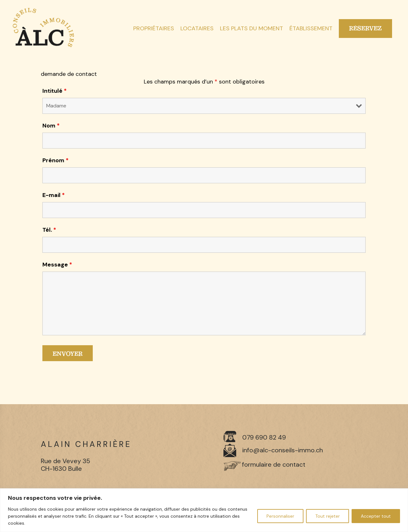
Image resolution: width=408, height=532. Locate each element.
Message (57, 265)
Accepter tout (376, 516)
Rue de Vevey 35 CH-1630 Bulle (66, 465)
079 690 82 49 (264, 437)
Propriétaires (154, 29)
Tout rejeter (328, 516)
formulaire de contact (274, 464)
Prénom (55, 160)
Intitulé (55, 91)
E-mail (54, 195)
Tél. (49, 230)
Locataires (197, 29)
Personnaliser (280, 516)
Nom (51, 126)
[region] (204, 510)
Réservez (365, 28)
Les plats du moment (251, 29)
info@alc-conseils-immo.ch (283, 450)
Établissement (311, 29)
